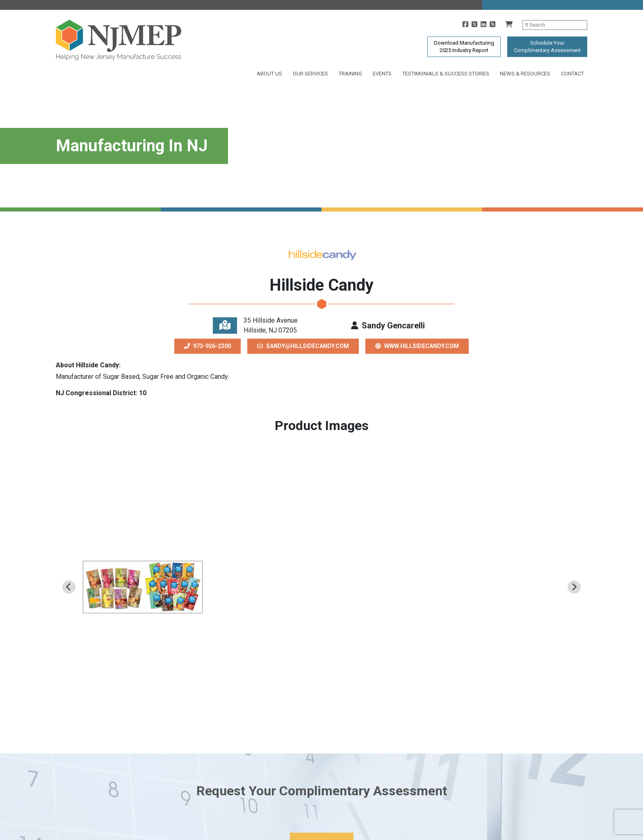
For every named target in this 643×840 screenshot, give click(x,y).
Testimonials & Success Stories (446, 74)
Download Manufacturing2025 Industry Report (464, 47)
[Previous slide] (69, 587)
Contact (572, 74)
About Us (269, 74)
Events (382, 74)
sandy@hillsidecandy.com (303, 346)
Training (350, 74)
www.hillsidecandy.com (417, 346)
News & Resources (525, 74)
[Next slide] (574, 587)
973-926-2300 (207, 346)
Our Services (310, 74)
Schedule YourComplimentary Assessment (547, 47)
